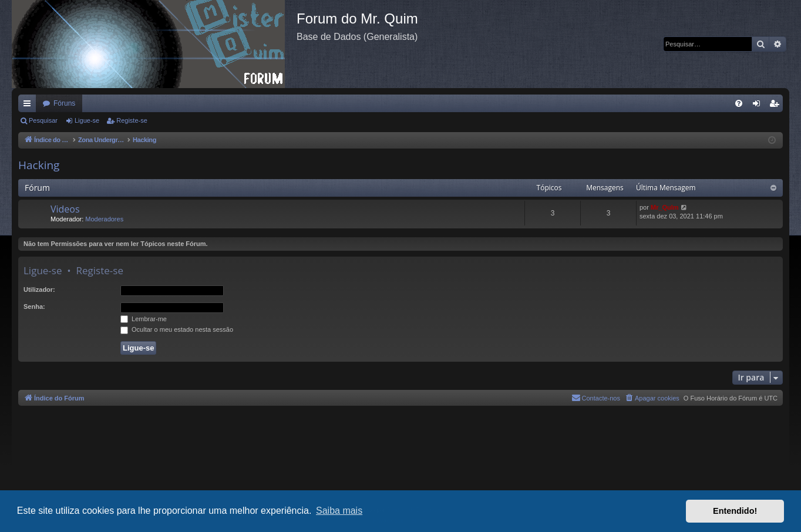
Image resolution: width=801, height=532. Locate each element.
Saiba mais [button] (339, 511)
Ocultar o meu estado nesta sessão (177, 329)
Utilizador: (39, 289)
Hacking (39, 165)
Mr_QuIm (665, 207)
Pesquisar (43, 120)
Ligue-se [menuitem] (759, 106)
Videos (65, 209)
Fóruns (64, 103)
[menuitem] (739, 103)
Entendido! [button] (735, 511)
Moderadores (104, 219)
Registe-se (132, 120)
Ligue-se (87, 120)
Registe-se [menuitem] (777, 106)
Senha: (34, 307)
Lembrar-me (144, 319)
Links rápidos (29, 106)
